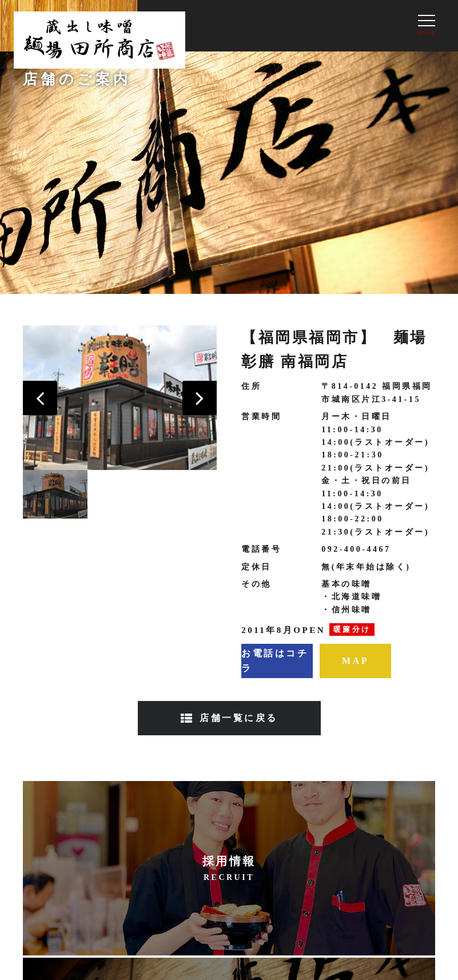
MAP (355, 661)
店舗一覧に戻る (239, 718)
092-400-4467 (356, 549)
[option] (120, 398)
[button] (40, 398)
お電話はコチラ (275, 661)
